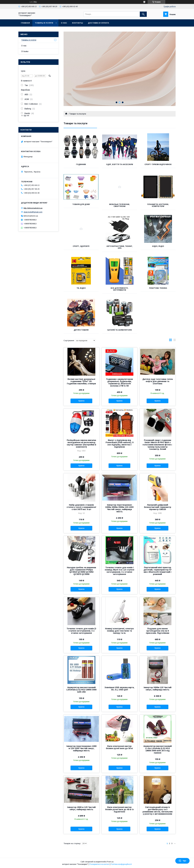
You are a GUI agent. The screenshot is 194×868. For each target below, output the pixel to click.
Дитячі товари (81, 330)
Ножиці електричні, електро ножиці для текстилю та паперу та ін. (119, 631)
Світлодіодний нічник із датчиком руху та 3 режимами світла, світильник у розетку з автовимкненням (158, 811)
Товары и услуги (44, 23)
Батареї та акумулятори (120, 330)
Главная (25, 23)
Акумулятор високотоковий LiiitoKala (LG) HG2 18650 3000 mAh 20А (81, 690)
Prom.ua (110, 862)
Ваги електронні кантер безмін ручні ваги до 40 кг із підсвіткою (119, 809)
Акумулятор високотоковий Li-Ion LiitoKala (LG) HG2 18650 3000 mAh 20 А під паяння (158, 749)
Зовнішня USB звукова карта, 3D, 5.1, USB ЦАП (119, 689)
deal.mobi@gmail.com (33, 212)
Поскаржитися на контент (99, 864)
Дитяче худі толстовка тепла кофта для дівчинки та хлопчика (158, 381)
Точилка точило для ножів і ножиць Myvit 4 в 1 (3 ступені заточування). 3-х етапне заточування (120, 571)
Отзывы (25, 51)
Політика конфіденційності (121, 864)
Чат (182, 861)
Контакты (77, 23)
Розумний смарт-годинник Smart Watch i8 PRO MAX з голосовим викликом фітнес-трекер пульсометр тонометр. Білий (157, 445)
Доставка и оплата (98, 23)
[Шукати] (143, 14)
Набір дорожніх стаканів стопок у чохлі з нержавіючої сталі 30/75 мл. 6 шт (81, 507)
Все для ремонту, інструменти (120, 289)
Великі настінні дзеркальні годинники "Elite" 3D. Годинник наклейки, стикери (81, 381)
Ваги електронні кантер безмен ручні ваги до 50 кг (119, 747)
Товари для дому (81, 204)
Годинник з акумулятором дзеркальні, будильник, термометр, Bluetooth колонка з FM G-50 (120, 382)
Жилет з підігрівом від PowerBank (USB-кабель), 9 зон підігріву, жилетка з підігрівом (120, 444)
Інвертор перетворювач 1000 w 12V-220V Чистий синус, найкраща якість (81, 748)
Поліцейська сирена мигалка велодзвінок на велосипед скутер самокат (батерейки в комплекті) (81, 444)
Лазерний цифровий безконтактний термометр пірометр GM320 (158, 507)
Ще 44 (26, 116)
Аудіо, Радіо (158, 246)
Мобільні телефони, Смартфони (120, 205)
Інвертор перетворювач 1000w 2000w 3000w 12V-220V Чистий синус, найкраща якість (119, 508)
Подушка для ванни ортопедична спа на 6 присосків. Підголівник (158, 631)
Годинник (81, 164)
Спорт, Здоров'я (81, 246)
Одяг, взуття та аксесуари (120, 164)
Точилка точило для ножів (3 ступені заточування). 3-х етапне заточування (81, 631)
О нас (64, 23)
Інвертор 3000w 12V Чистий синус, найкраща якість (158, 689)
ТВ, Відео (81, 288)
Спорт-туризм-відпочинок (158, 164)
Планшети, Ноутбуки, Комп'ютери (158, 205)
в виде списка (174, 341)
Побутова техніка (158, 288)
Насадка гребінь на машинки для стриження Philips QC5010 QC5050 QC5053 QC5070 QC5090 (81, 571)
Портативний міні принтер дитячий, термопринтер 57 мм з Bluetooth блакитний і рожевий (157, 571)
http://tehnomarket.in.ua (33, 208)
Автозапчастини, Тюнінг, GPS (120, 247)
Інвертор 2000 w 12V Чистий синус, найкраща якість (81, 808)
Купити (81, 401)
